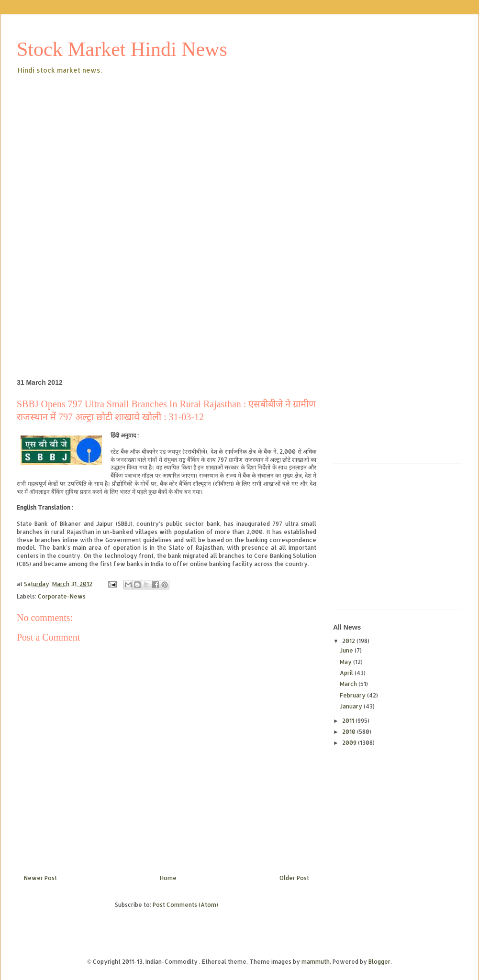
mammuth (316, 962)
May (346, 662)
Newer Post (40, 878)
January (352, 706)
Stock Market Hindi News (122, 49)
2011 (349, 721)
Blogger (379, 962)
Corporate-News (62, 596)
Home (168, 878)
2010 (350, 732)
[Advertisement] (150, 148)
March (349, 684)
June (347, 650)
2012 (349, 641)
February (353, 695)
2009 (350, 743)
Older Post (294, 878)
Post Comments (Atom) (185, 905)
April (347, 673)
